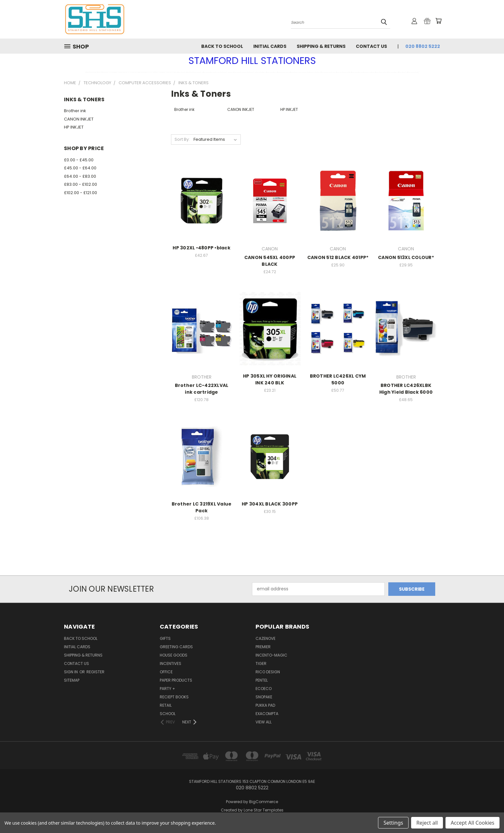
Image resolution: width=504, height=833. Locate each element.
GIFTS (165, 638)
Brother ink (75, 111)
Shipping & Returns (321, 46)
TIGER (261, 663)
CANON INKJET (79, 119)
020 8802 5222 (423, 46)
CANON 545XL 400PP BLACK (270, 261)
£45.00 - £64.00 (80, 168)
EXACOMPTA (267, 714)
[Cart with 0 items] (438, 21)
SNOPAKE (264, 697)
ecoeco (264, 689)
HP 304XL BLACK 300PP (270, 504)
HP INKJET (74, 127)
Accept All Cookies (473, 823)
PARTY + (167, 689)
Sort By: (182, 139)
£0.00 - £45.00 (79, 160)
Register (95, 672)
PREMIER (263, 647)
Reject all (427, 823)
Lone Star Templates (264, 810)
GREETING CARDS (176, 647)
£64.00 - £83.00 (80, 176)
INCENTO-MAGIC (271, 655)
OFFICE (166, 672)
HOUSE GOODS (174, 655)
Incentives (171, 663)
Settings (393, 823)
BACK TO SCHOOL (222, 46)
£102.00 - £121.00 (81, 193)
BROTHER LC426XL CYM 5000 (338, 379)
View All (264, 722)
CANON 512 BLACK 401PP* (338, 257)
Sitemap (72, 680)
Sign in (71, 672)
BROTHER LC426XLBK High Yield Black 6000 (406, 389)
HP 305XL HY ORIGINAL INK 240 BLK (270, 379)
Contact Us (371, 46)
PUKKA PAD (265, 705)
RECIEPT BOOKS (174, 697)
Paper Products (176, 680)
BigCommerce (264, 802)
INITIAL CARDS (270, 46)
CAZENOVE (265, 638)
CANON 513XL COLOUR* (406, 257)
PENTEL (262, 680)
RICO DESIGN (268, 672)
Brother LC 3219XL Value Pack (202, 507)
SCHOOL (168, 714)
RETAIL (166, 705)
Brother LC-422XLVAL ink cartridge (202, 389)
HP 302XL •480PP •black (202, 248)
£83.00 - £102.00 (81, 184)
